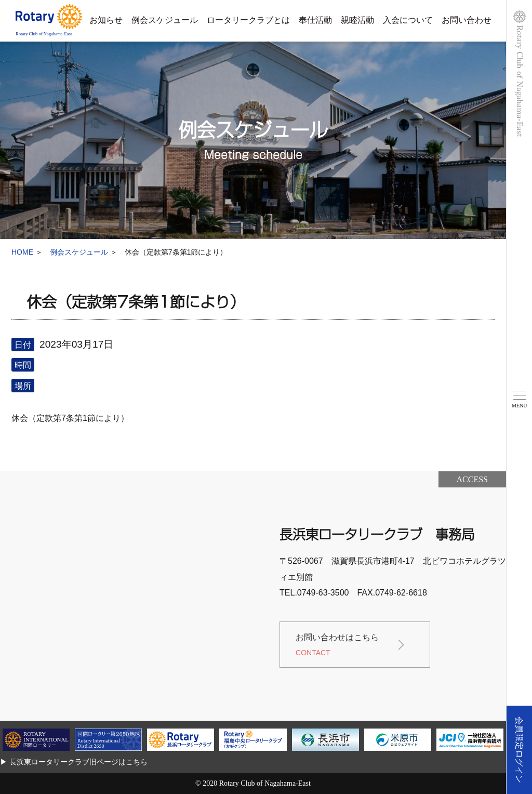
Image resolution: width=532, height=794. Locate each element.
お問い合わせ (467, 20)
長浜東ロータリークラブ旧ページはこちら (78, 762)
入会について (408, 20)
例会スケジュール (165, 20)
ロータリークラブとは (248, 20)
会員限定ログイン (519, 750)
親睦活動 (357, 20)
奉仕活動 (315, 20)
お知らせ (106, 20)
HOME (22, 252)
